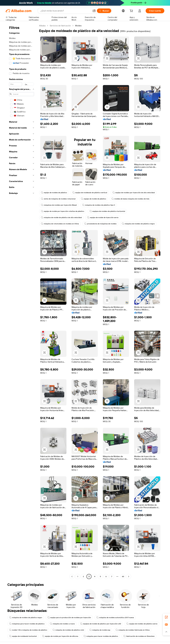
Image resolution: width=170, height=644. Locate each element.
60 (123, 577)
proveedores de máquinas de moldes (100, 224)
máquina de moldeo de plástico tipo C (99, 205)
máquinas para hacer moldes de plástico (27, 624)
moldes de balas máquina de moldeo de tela (130, 199)
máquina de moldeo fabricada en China (133, 630)
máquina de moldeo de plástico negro (138, 224)
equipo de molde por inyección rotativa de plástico (63, 211)
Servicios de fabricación (60, 26)
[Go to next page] (129, 577)
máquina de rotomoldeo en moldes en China (60, 224)
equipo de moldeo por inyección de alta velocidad (134, 193)
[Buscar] (104, 11)
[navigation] (22, 301)
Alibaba (42, 26)
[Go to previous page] (72, 577)
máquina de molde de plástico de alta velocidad (61, 217)
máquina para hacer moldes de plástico (101, 636)
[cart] (132, 11)
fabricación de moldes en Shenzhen (139, 636)
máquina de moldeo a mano (62, 624)
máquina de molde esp (100, 630)
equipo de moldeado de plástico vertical (90, 193)
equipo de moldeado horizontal (23, 636)
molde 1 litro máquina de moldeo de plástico (28, 630)
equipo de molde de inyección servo (103, 217)
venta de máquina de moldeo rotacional (58, 199)
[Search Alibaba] (65, 11)
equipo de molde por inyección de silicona (60, 636)
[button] (94, 11)
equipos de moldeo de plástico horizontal (107, 211)
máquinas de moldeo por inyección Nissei (59, 205)
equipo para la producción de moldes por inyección (69, 618)
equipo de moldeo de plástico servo (142, 624)
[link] (166, 617)
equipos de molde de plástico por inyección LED (101, 624)
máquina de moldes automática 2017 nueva (115, 618)
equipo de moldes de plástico (54, 193)
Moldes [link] (78, 26)
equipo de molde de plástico (93, 199)
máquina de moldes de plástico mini (68, 630)
